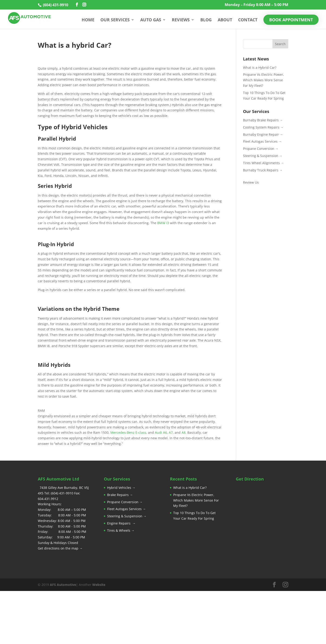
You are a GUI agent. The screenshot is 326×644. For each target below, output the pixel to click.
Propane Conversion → (261, 149)
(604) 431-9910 (55, 5)
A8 (184, 432)
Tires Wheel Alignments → (264, 163)
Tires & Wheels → (121, 530)
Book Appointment (291, 20)
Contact (248, 20)
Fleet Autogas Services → (262, 141)
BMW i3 (163, 223)
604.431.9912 (48, 499)
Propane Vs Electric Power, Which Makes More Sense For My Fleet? (264, 80)
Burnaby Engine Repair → (263, 134)
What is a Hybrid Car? (260, 68)
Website (99, 585)
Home (88, 20)
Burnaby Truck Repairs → (263, 170)
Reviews (181, 20)
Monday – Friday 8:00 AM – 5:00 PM (256, 5)
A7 (171, 432)
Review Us (251, 182)
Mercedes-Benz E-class (128, 432)
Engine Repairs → (121, 523)
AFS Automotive (63, 585)
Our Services (115, 20)
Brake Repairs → (120, 495)
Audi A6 (161, 432)
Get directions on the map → (60, 548)
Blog (206, 20)
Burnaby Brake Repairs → (263, 120)
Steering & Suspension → (263, 156)
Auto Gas (151, 20)
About (225, 20)
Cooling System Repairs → (263, 127)
